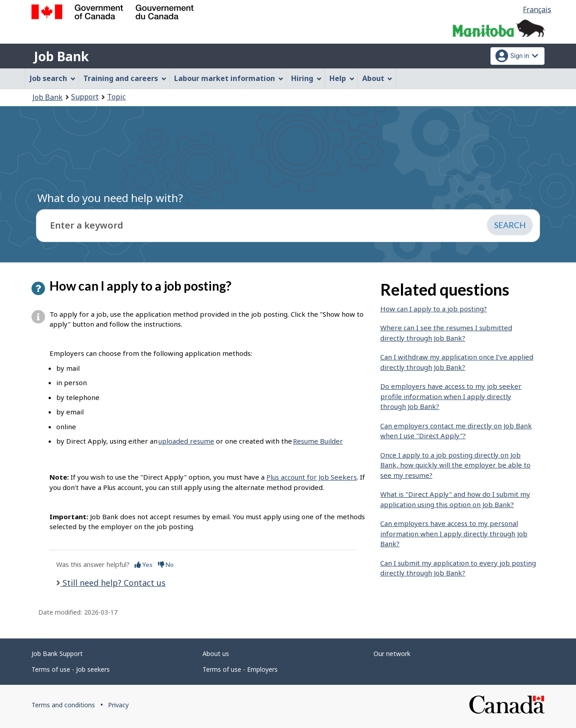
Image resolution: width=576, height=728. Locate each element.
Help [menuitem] (342, 78)
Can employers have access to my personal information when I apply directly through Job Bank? (454, 533)
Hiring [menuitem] (306, 78)
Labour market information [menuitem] (229, 78)
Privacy (118, 705)
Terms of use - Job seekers (71, 669)
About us (216, 654)
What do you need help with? (110, 198)
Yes (144, 564)
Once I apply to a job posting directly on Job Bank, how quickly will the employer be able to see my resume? (455, 465)
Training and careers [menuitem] (125, 78)
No (166, 564)
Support (85, 97)
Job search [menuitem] (53, 78)
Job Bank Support (57, 654)
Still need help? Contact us (113, 583)
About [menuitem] (378, 78)
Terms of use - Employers (240, 669)
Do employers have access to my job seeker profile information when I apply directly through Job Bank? (451, 396)
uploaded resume (186, 441)
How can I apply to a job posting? (434, 309)
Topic (116, 97)
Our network (392, 654)
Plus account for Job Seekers (312, 477)
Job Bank (61, 56)
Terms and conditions (63, 705)
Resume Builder (318, 441)
